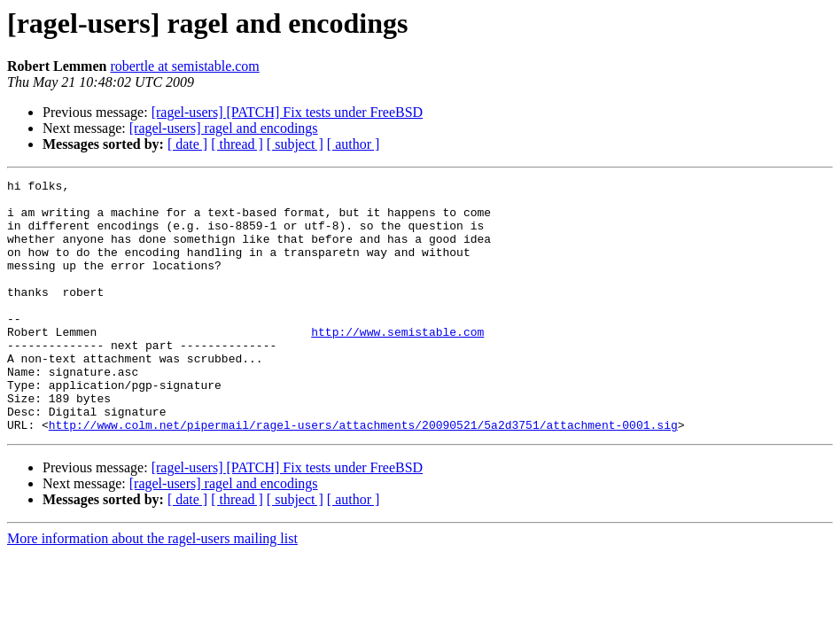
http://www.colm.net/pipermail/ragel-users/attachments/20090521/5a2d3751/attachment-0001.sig (363, 475)
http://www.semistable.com (397, 363)
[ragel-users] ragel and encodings (224, 128)
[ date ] (187, 144)
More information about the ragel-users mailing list (152, 589)
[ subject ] (295, 144)
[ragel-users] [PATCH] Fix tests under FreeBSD (287, 112)
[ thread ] (237, 144)
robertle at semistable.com (184, 66)
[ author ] (354, 144)
